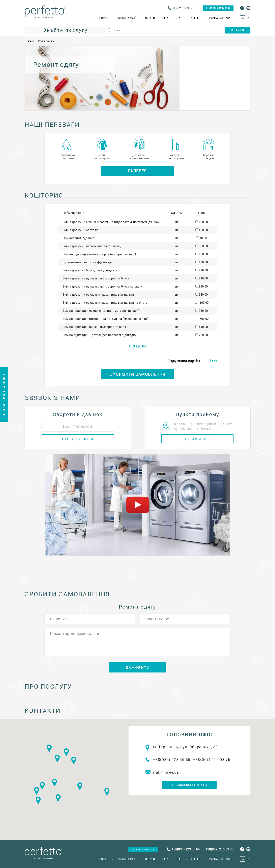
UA (242, 18)
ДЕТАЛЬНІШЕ (197, 439)
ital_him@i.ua (166, 772)
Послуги (149, 18)
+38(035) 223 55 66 (172, 760)
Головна (30, 41)
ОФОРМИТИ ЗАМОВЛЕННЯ (137, 374)
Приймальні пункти (221, 18)
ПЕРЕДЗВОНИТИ (78, 439)
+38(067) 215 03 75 (212, 760)
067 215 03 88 (183, 8)
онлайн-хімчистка (218, 8)
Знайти (238, 30)
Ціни (165, 18)
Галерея (195, 18)
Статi (179, 18)
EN (248, 18)
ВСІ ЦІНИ (138, 346)
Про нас (103, 18)
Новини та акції (126, 18)
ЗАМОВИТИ (138, 668)
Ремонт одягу (46, 41)
